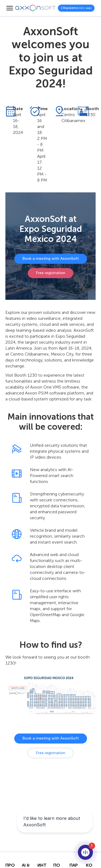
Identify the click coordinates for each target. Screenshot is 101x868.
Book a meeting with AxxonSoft (51, 259)
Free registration (50, 273)
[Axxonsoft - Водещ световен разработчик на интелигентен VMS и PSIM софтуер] (36, 8)
